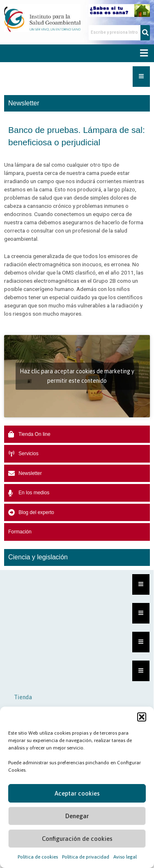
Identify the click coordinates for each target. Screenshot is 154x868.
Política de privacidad (86, 857)
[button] (142, 717)
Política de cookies (38, 857)
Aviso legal (125, 857)
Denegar (77, 816)
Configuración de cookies (77, 839)
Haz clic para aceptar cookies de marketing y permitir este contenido (77, 376)
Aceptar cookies (77, 793)
